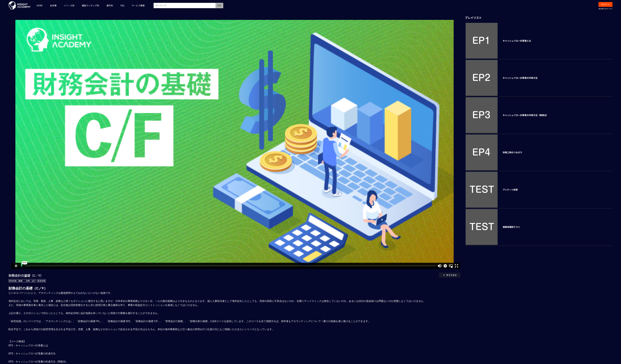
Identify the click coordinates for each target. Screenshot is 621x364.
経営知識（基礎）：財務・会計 (22, 281)
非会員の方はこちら (605, 9)
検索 (219, 5)
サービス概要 (138, 5)
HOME (40, 5)
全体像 (53, 5)
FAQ (122, 5)
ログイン (605, 4)
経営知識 (41, 281)
